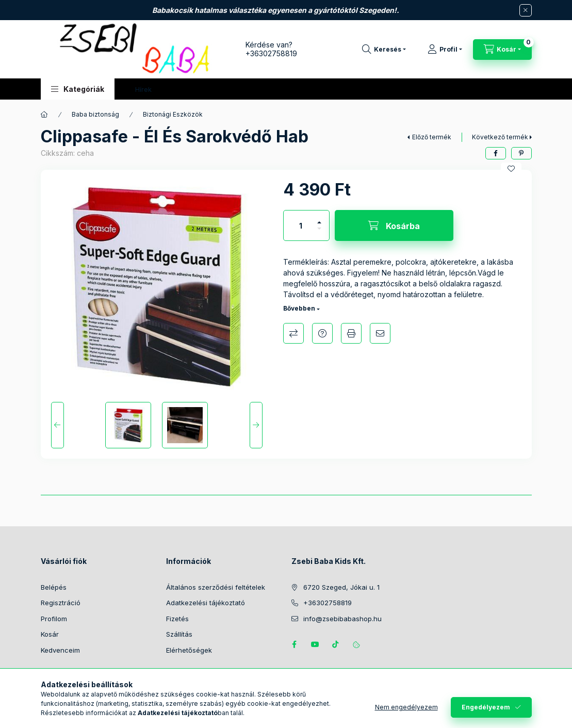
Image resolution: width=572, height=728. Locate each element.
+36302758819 (271, 53)
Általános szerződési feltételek (216, 587)
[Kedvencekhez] (511, 169)
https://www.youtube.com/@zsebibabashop (315, 644)
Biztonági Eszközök (173, 114)
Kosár (50, 634)
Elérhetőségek (189, 650)
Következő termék (500, 137)
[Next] (256, 425)
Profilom (54, 619)
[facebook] (496, 153)
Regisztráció (61, 603)
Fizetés (177, 619)
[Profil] (445, 50)
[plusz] (319, 218)
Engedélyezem (486, 707)
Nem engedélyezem (406, 707)
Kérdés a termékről (322, 333)
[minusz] (319, 233)
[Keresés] (384, 50)
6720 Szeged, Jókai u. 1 (341, 587)
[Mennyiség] (301, 225)
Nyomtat (351, 333)
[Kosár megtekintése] (502, 50)
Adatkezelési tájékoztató (206, 603)
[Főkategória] (44, 115)
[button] (78, 89)
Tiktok (336, 644)
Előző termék (432, 137)
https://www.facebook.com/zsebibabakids (295, 644)
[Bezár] (526, 10)
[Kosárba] (394, 225)
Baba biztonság (95, 114)
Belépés (54, 587)
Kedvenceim (60, 650)
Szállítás (179, 634)
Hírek (143, 89)
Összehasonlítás (293, 333)
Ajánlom (380, 333)
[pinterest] (521, 153)
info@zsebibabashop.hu (342, 619)
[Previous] (58, 425)
